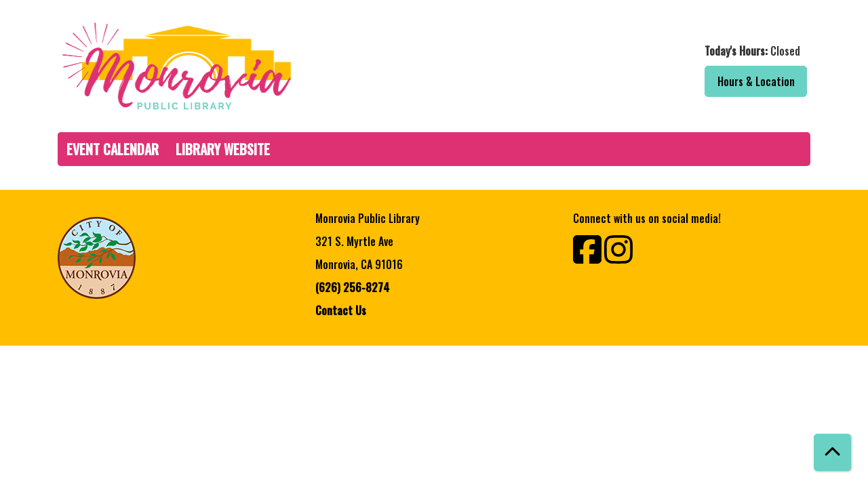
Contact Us (341, 310)
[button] (626, 51)
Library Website (223, 149)
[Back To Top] (832, 452)
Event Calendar (113, 149)
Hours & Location (756, 81)
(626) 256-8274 (352, 287)
